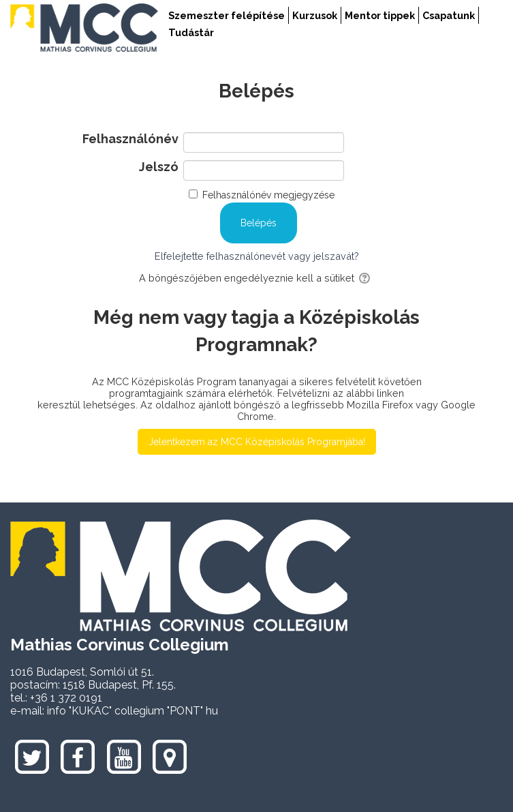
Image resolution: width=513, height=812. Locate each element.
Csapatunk (449, 15)
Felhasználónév (130, 139)
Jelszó (159, 167)
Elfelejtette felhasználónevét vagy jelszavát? (257, 256)
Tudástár (191, 32)
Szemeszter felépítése (227, 15)
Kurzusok (315, 15)
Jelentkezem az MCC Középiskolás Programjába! (257, 442)
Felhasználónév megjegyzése (268, 195)
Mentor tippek (380, 15)
